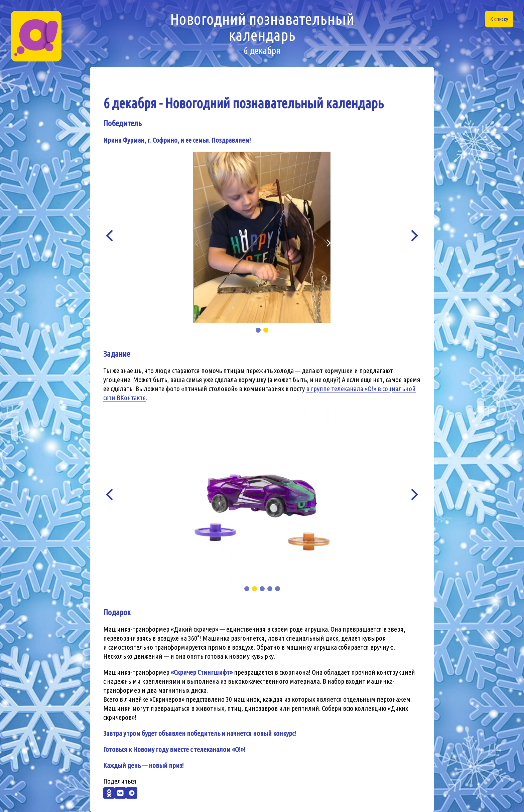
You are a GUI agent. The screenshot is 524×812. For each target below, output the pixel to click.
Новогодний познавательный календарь (262, 33)
